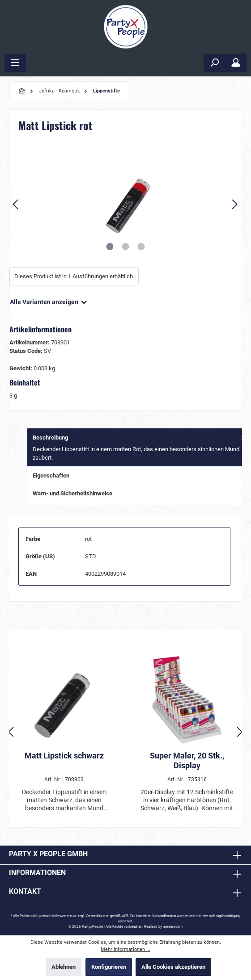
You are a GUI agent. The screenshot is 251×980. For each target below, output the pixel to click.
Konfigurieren (109, 967)
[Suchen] (214, 63)
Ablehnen (64, 967)
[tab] (139, 448)
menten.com (173, 927)
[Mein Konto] (236, 63)
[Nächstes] (234, 204)
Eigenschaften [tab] (140, 475)
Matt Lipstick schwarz (64, 756)
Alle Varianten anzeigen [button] (49, 300)
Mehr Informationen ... (125, 949)
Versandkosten (97, 916)
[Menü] (15, 63)
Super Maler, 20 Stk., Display (187, 760)
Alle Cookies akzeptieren (173, 967)
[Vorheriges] (16, 204)
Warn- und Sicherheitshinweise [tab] (140, 493)
